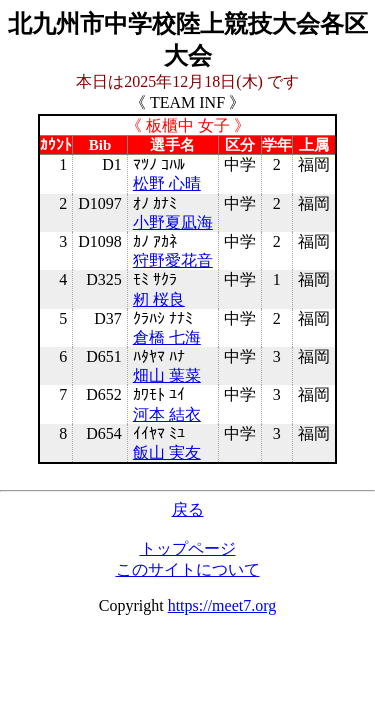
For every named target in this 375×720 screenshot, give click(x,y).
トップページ (188, 548)
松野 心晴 (167, 183)
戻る (188, 509)
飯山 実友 (167, 452)
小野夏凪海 (173, 222)
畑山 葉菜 (167, 375)
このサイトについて (188, 569)
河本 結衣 (167, 414)
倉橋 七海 (167, 337)
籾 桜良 (159, 299)
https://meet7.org (222, 605)
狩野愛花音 (173, 260)
